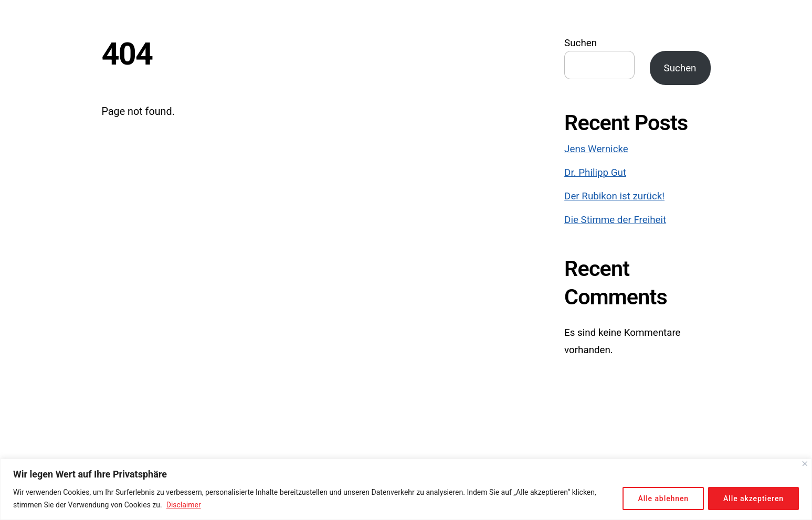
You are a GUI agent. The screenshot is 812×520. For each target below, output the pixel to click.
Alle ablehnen (663, 498)
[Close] (805, 464)
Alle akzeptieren (753, 498)
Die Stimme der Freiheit (615, 220)
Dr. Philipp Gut (595, 173)
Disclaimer (184, 505)
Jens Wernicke (596, 149)
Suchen (581, 43)
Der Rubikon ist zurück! (614, 196)
